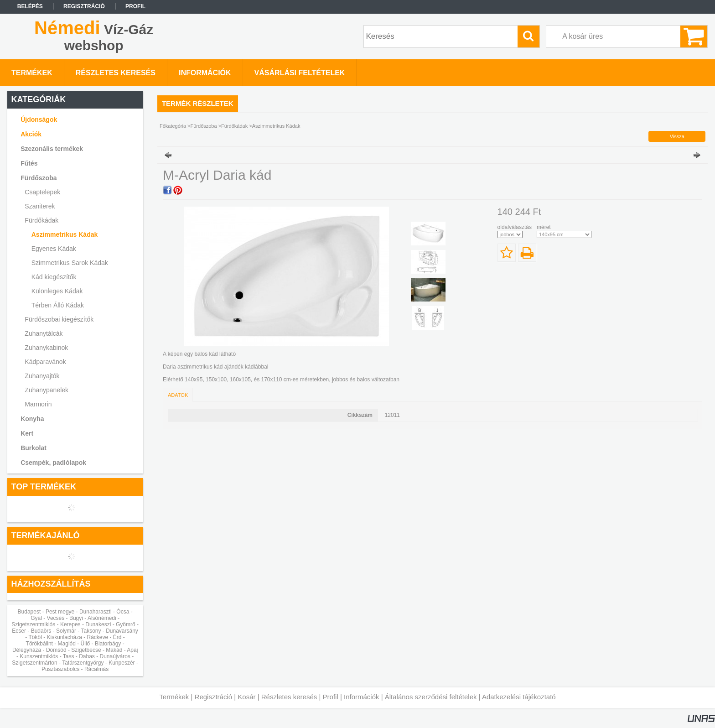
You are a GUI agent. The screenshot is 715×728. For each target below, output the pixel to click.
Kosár (246, 697)
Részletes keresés (289, 697)
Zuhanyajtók (42, 376)
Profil (331, 697)
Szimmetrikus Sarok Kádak (70, 263)
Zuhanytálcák (44, 333)
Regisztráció (214, 697)
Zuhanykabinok (46, 348)
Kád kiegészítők (54, 277)
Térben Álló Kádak (58, 305)
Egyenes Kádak (54, 249)
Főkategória (173, 126)
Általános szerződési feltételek (431, 697)
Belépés (30, 6)
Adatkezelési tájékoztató (519, 697)
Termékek (174, 697)
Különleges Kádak (57, 291)
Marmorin (38, 404)
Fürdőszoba (204, 126)
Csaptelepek (42, 192)
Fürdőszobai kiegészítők (59, 319)
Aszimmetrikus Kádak (65, 234)
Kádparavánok (45, 362)
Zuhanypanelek (47, 390)
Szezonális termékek (52, 149)
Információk (362, 697)
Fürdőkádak (234, 126)
